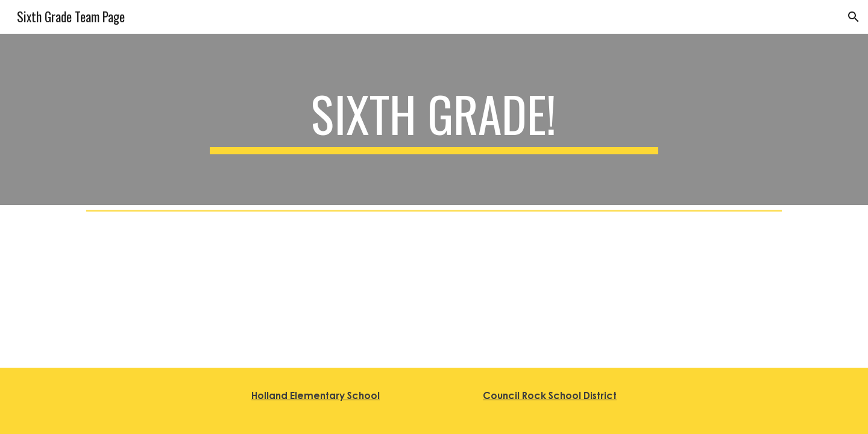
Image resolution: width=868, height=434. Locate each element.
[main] (434, 119)
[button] (854, 17)
